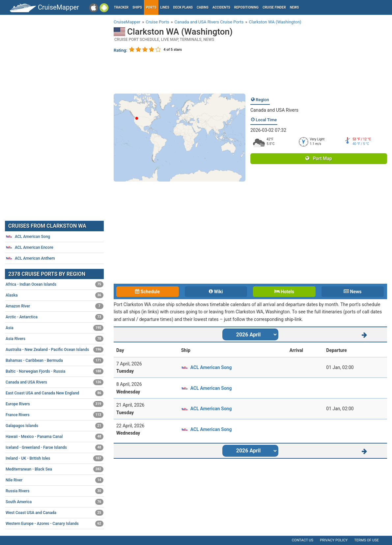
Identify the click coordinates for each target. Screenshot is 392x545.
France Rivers (55, 415)
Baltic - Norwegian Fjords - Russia (55, 371)
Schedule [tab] (147, 292)
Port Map (319, 158)
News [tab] (352, 292)
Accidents (221, 7)
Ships (137, 7)
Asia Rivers (55, 339)
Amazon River (55, 306)
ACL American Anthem (30, 258)
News (294, 7)
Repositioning (246, 7)
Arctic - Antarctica (55, 317)
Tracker (121, 7)
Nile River (55, 480)
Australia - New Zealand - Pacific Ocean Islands (55, 350)
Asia (55, 328)
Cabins (203, 7)
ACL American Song (211, 367)
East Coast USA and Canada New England (55, 393)
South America (55, 502)
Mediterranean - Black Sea (55, 469)
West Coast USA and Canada (55, 513)
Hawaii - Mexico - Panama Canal (55, 437)
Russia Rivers (55, 491)
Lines (165, 7)
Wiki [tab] (216, 292)
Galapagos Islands (55, 426)
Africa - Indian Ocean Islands (55, 284)
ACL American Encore (29, 247)
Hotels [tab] (284, 292)
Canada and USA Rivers (274, 110)
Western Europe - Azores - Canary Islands (55, 524)
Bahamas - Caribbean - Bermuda (55, 360)
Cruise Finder (274, 7)
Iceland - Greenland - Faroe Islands (55, 447)
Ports (151, 7)
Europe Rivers (55, 404)
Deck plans (183, 7)
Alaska (55, 295)
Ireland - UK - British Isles (55, 458)
